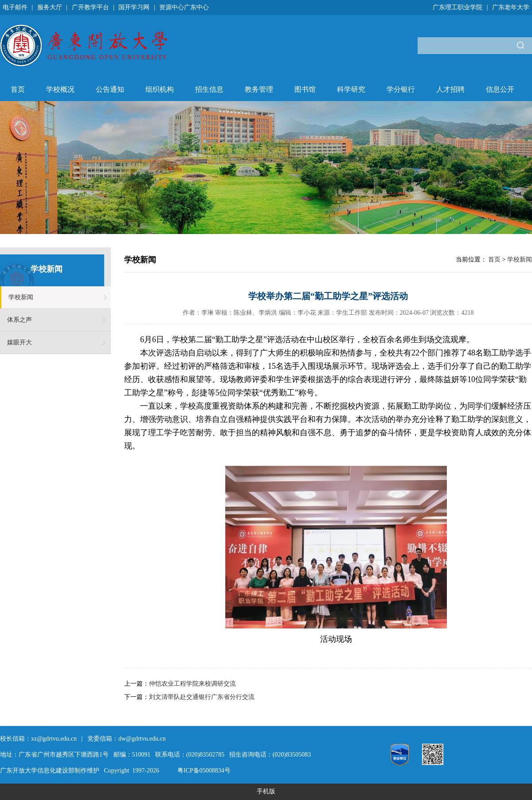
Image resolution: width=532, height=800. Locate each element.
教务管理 (259, 89)
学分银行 (401, 89)
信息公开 (500, 89)
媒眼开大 (20, 342)
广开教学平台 (90, 7)
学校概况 (60, 89)
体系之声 (20, 320)
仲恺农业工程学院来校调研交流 (192, 684)
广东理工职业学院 (458, 7)
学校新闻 (21, 297)
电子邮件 (15, 7)
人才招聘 (450, 89)
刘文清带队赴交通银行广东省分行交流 (202, 697)
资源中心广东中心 (184, 7)
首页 (18, 89)
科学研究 (351, 89)
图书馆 (305, 89)
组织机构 (160, 89)
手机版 (266, 791)
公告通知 (110, 89)
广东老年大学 (511, 7)
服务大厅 (50, 7)
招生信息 (209, 89)
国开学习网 (134, 7)
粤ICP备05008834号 (204, 771)
